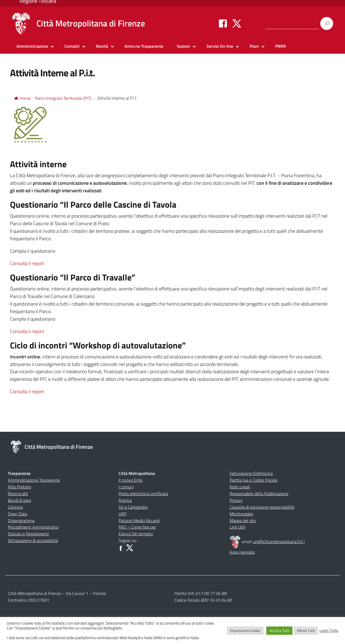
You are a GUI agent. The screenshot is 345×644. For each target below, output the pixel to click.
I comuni (126, 487)
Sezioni (183, 46)
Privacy (236, 500)
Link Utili (237, 527)
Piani (254, 46)
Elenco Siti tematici (136, 534)
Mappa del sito (243, 520)
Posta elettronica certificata (143, 494)
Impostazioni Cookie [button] (245, 631)
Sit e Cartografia (133, 507)
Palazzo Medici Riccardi (139, 520)
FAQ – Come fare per (137, 527)
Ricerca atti (18, 494)
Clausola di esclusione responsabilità (262, 507)
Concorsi (15, 507)
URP (123, 514)
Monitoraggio (241, 514)
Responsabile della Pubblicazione (259, 494)
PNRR (281, 46)
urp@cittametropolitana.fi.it (278, 542)
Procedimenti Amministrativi (33, 527)
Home (22, 98)
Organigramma (21, 520)
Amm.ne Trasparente (144, 46)
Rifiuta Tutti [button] (306, 631)
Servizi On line (220, 46)
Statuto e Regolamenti (28, 534)
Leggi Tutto (329, 631)
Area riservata (242, 552)
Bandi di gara (19, 500)
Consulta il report (27, 263)
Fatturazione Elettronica (251, 473)
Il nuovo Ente (131, 480)
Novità (102, 46)
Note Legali (240, 487)
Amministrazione (32, 46)
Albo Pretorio (19, 487)
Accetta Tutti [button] (279, 631)
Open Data (18, 514)
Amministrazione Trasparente (34, 480)
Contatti (72, 46)
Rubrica (125, 500)
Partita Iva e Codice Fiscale (253, 480)
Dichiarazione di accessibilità (33, 540)
